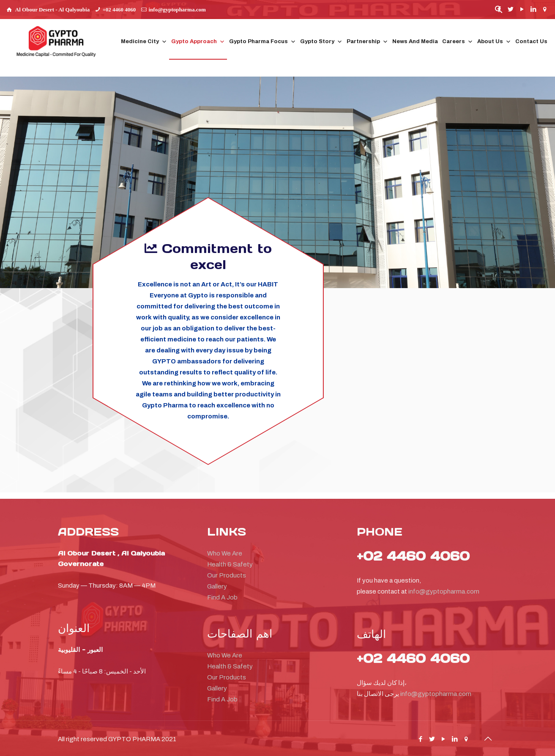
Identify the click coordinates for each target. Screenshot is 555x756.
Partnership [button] (367, 42)
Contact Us (531, 41)
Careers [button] (458, 42)
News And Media (415, 41)
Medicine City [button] (144, 42)
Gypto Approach (198, 42)
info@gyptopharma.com (177, 10)
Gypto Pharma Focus (262, 42)
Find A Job (222, 597)
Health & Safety (230, 564)
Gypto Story (321, 42)
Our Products (227, 575)
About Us (494, 42)
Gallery (217, 586)
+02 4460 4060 (119, 10)
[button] (499, 12)
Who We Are (225, 553)
